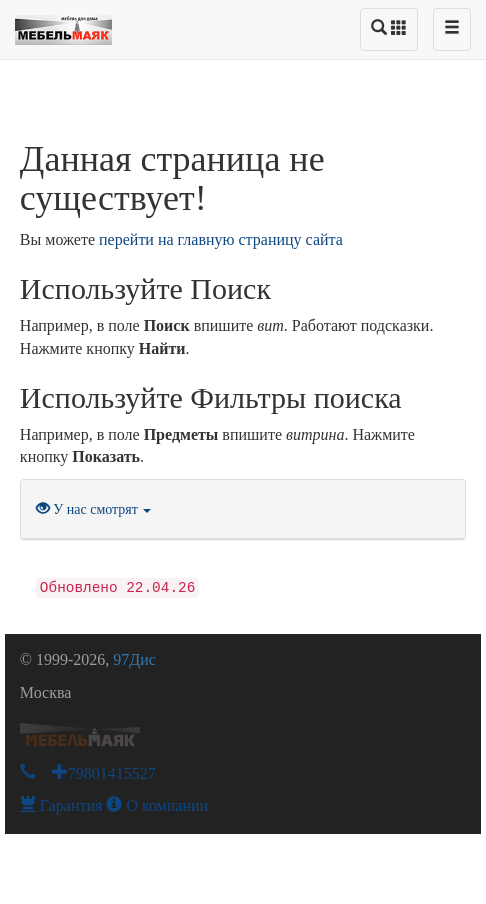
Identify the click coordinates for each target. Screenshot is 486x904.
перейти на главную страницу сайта (221, 239)
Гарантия (61, 805)
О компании (157, 805)
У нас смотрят (94, 509)
